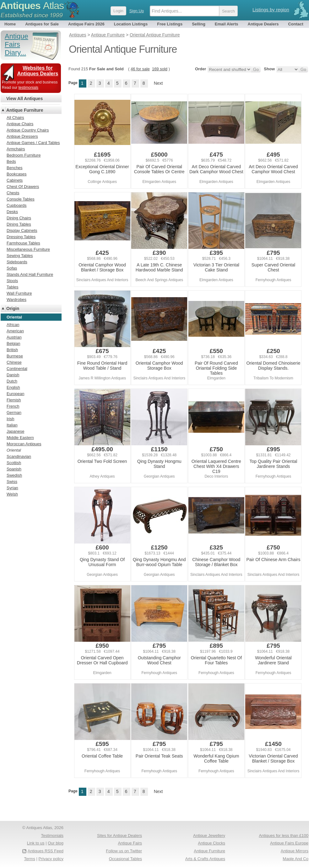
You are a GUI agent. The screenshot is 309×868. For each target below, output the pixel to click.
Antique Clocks (211, 843)
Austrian (14, 337)
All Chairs (15, 118)
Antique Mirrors (295, 851)
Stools (12, 281)
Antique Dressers (22, 136)
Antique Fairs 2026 (86, 24)
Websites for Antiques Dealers (38, 71)
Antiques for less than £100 (284, 836)
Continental (17, 369)
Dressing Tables (21, 237)
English (13, 387)
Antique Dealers (263, 24)
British (12, 350)
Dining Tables (19, 224)
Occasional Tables (125, 859)
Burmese (15, 356)
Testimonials (52, 836)
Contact (295, 24)
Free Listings (170, 24)
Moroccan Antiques (24, 444)
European (15, 394)
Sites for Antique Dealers (119, 836)
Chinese (14, 362)
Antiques (32, 6)
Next (158, 83)
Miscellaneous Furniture (28, 249)
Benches (15, 168)
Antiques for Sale (42, 24)
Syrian (12, 488)
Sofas (12, 268)
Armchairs (16, 149)
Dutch (12, 381)
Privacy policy (51, 859)
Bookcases (17, 174)
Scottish (14, 463)
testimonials (28, 88)
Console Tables (21, 199)
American (15, 331)
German (14, 413)
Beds (11, 161)
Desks (12, 212)
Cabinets (15, 180)
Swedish (14, 475)
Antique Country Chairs (28, 130)
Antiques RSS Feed (46, 851)
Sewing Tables (20, 256)
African (13, 325)
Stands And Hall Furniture (30, 274)
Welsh (12, 494)
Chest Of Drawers (23, 187)
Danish (13, 375)
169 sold (160, 69)
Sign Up (137, 11)
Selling (199, 24)
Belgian (13, 343)
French (13, 406)
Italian (12, 425)
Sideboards (17, 262)
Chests (13, 193)
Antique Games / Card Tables (33, 143)
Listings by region (271, 10)
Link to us (36, 843)
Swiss (12, 482)
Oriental (14, 450)
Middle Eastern (20, 438)
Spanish (14, 469)
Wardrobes (16, 300)
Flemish (14, 400)
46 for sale (140, 69)
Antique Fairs (130, 843)
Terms (30, 859)
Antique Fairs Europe (289, 843)
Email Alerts (227, 24)
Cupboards (17, 205)
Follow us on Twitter (124, 851)
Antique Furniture (25, 110)
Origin (13, 308)
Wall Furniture (19, 293)
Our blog (56, 843)
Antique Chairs (20, 124)
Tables (13, 287)
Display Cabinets (22, 230)
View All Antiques (24, 99)
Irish (11, 419)
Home (10, 24)
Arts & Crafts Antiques (205, 859)
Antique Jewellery (209, 836)
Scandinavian (19, 456)
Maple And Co (295, 859)
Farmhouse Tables (23, 243)
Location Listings (131, 24)
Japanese (15, 431)
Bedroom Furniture (24, 155)
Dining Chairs (19, 218)
